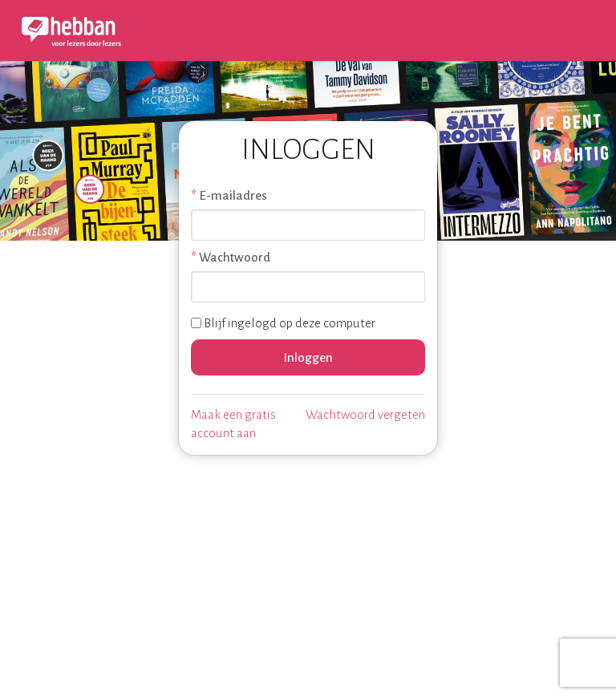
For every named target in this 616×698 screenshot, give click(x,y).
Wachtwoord (235, 257)
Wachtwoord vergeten (365, 414)
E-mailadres (233, 195)
